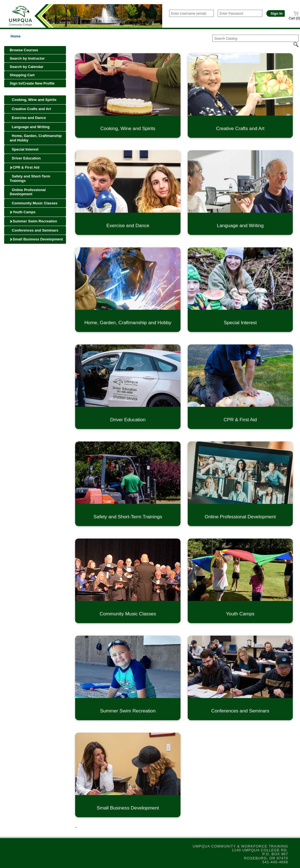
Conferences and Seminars (34, 230)
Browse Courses (24, 50)
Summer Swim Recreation (33, 221)
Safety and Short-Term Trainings (30, 178)
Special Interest (24, 149)
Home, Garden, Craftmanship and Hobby (36, 138)
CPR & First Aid (24, 167)
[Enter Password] (240, 13)
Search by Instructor (27, 58)
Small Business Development (36, 239)
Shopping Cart (22, 75)
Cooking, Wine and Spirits (33, 100)
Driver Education (25, 158)
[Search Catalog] (255, 38)
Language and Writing (30, 127)
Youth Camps (23, 212)
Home (16, 36)
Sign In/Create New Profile (32, 83)
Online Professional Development (28, 192)
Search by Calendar (26, 67)
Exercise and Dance (28, 118)
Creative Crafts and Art (30, 109)
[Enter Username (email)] (191, 13)
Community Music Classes (34, 203)
